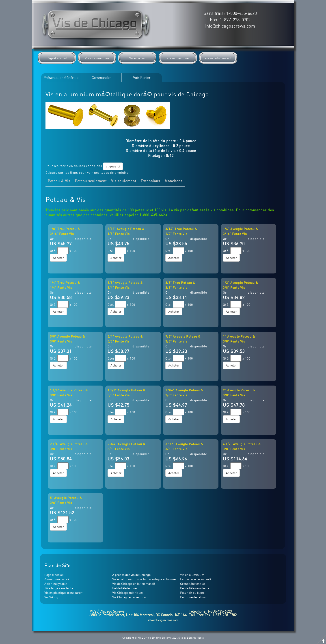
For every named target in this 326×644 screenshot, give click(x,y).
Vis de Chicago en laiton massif (134, 584)
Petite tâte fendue (124, 588)
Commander (101, 78)
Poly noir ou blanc (192, 593)
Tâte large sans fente (59, 588)
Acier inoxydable (56, 584)
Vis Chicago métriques (128, 593)
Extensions (150, 181)
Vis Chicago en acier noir (129, 597)
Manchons (174, 181)
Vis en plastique (178, 58)
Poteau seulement (91, 181)
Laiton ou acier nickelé (196, 579)
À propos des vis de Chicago (131, 575)
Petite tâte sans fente (195, 588)
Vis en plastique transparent (64, 593)
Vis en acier (137, 58)
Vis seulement (124, 181)
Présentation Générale (61, 78)
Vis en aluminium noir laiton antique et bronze (144, 579)
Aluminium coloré (57, 579)
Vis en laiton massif (218, 58)
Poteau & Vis (59, 181)
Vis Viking (51, 597)
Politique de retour (193, 597)
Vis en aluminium (97, 58)
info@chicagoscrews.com (230, 26)
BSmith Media (195, 638)
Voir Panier (142, 78)
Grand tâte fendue (192, 584)
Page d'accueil (57, 58)
